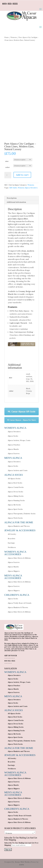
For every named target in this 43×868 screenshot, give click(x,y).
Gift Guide (13, 188)
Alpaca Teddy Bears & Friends (20, 603)
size (7, 161)
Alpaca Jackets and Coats (18, 470)
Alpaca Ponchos (14, 445)
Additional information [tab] (16, 202)
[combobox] (20, 832)
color (7, 167)
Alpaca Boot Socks (15, 483)
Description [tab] (12, 198)
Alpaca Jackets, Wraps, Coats (19, 440)
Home (7, 37)
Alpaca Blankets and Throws (19, 526)
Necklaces (12, 547)
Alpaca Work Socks (15, 518)
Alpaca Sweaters (14, 432)
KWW (22, 865)
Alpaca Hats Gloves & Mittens (19, 558)
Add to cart (22, 175)
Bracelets (11, 539)
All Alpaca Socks (14, 479)
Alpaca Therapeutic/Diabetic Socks (22, 514)
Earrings (11, 543)
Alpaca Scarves (14, 453)
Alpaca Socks (13, 436)
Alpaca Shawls (13, 449)
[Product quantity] (8, 175)
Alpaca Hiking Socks (16, 496)
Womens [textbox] (19, 833)
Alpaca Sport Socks (15, 509)
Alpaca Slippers (14, 571)
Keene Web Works (22, 862)
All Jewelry (12, 534)
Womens (14, 37)
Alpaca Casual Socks (16, 487)
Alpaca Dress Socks (15, 492)
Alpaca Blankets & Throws (18, 607)
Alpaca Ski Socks (14, 505)
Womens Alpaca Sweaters (28, 188)
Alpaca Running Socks (16, 500)
